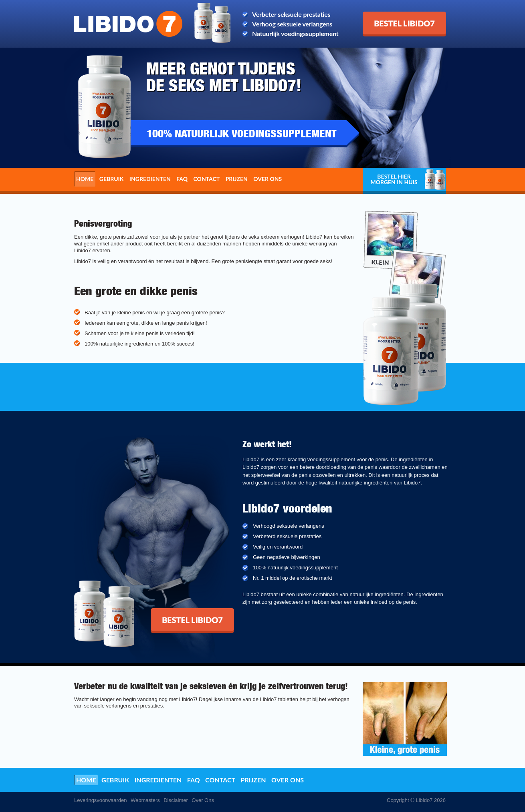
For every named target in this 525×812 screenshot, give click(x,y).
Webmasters (145, 800)
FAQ (182, 179)
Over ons (268, 179)
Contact (207, 179)
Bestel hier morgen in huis (394, 179)
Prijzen (237, 179)
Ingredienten (150, 179)
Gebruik (112, 179)
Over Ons (203, 800)
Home (85, 179)
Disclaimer (176, 800)
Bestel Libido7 (383, 15)
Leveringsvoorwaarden (101, 800)
